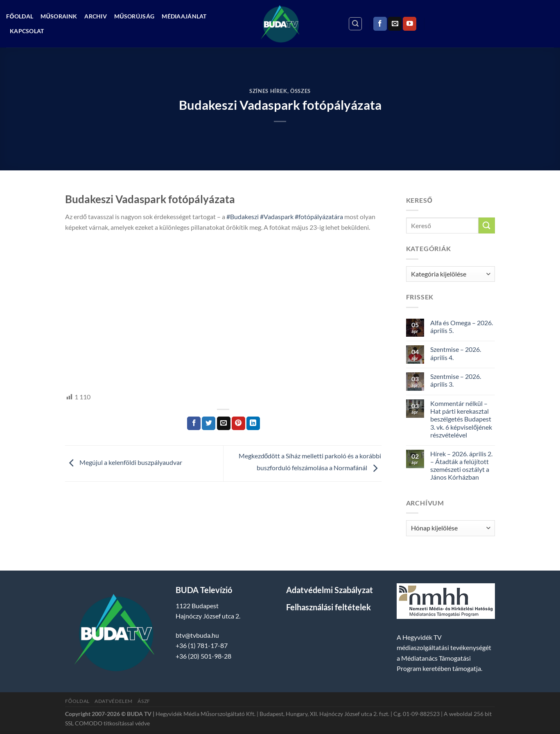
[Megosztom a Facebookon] (194, 424)
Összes (300, 91)
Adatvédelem (114, 701)
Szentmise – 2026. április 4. (456, 353)
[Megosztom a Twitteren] (209, 424)
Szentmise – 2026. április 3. (456, 380)
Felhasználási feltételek (329, 607)
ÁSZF (144, 701)
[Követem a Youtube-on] (410, 24)
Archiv (96, 16)
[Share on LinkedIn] (253, 424)
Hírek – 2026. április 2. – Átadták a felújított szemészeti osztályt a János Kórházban (461, 466)
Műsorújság (134, 16)
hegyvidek (93, 378)
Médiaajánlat (184, 16)
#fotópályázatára (319, 216)
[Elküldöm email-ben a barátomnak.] (224, 424)
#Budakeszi (243, 216)
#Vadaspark (277, 216)
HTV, (72, 378)
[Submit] (487, 225)
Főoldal (20, 16)
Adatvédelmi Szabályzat (330, 590)
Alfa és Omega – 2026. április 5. (462, 326)
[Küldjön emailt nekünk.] (395, 24)
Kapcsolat (27, 31)
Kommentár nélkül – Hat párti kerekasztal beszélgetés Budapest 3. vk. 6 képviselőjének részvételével (461, 419)
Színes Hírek (268, 91)
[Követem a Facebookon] (380, 24)
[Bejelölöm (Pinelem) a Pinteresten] (238, 424)
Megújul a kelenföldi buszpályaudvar (124, 463)
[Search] (355, 24)
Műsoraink (59, 16)
